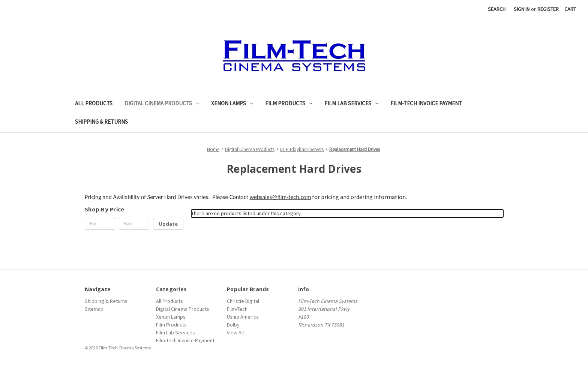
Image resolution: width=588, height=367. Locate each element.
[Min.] (100, 224)
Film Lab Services (351, 103)
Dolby (233, 325)
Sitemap (94, 309)
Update (168, 224)
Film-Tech (237, 309)
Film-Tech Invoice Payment (426, 103)
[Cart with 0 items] (570, 9)
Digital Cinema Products (162, 103)
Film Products (289, 103)
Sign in (522, 9)
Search (497, 9)
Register (548, 9)
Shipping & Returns (101, 122)
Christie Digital (243, 301)
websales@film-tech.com (280, 197)
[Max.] (134, 224)
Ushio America (243, 317)
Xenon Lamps (232, 103)
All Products (94, 103)
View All (235, 333)
